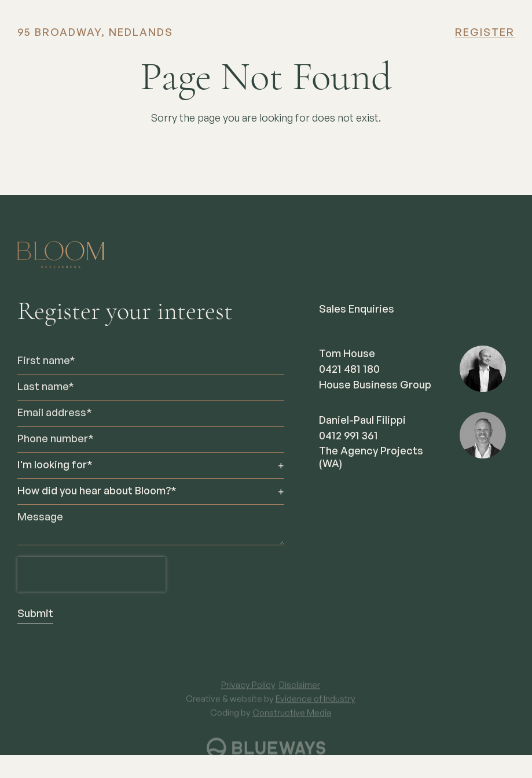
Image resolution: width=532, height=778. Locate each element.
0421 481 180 (349, 370)
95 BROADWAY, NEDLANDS (95, 33)
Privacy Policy (248, 691)
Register (485, 33)
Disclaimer (300, 691)
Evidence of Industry (315, 705)
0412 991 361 (348, 436)
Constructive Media (292, 719)
